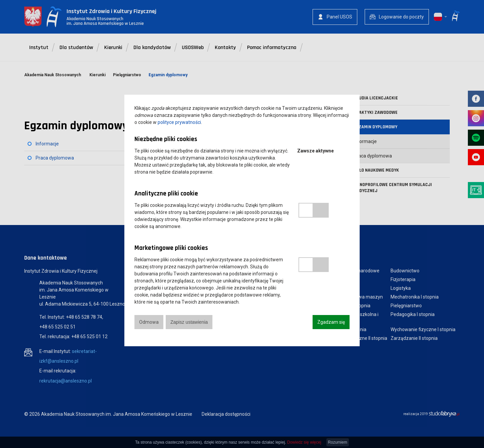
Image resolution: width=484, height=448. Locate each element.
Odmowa (149, 322)
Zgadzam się (331, 322)
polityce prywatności (179, 122)
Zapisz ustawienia (189, 322)
